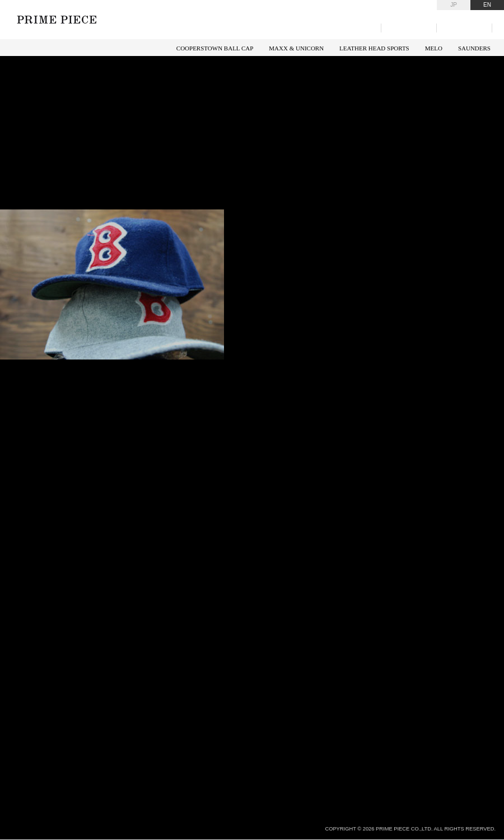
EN (487, 5)
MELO (434, 48)
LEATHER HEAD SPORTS (374, 48)
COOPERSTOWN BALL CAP (215, 48)
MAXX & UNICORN (296, 48)
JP (454, 5)
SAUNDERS (474, 48)
